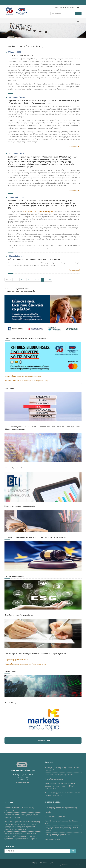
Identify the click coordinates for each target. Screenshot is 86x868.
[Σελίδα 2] (18, 280)
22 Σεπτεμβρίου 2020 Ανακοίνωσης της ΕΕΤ (38, 211)
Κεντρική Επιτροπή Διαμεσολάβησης (57, 835)
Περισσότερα (73, 147)
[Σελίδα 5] (28, 280)
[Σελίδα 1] (14, 280)
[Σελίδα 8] (39, 280)
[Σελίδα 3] (21, 280)
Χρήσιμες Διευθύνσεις (52, 839)
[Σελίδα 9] (42, 280)
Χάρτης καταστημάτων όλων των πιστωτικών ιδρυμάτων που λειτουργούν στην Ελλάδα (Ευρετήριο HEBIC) (60, 786)
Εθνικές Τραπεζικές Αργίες (54, 779)
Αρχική (57, 7)
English (72, 7)
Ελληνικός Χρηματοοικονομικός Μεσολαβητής (61, 808)
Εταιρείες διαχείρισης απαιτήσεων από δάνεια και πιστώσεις (25, 664)
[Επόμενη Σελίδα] (46, 280)
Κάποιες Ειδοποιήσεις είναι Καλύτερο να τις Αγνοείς (23, 376)
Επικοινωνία (64, 7)
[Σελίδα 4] (25, 280)
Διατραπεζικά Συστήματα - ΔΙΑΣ (56, 816)
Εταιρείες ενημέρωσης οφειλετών (16, 660)
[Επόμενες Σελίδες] (50, 280)
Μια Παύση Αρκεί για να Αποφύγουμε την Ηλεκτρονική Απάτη (26, 380)
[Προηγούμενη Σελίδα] (11, 280)
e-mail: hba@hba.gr (23, 782)
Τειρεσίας (48, 812)
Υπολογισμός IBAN (43, 740)
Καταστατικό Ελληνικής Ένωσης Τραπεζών (59, 775)
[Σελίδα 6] (32, 280)
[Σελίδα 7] (35, 280)
